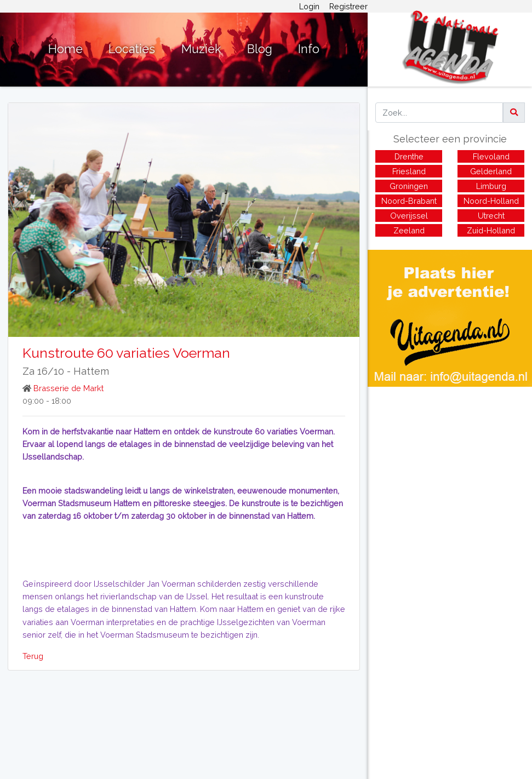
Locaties (132, 49)
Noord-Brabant (409, 201)
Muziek (201, 49)
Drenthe (409, 156)
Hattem (91, 371)
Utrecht (491, 216)
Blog (260, 49)
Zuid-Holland (491, 230)
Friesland (409, 171)
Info (309, 49)
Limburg (491, 186)
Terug (33, 656)
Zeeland (409, 230)
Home (65, 49)
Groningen (409, 186)
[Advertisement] (450, 463)
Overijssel (409, 216)
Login (309, 6)
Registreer (348, 6)
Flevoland (491, 156)
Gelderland (491, 171)
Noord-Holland (491, 201)
